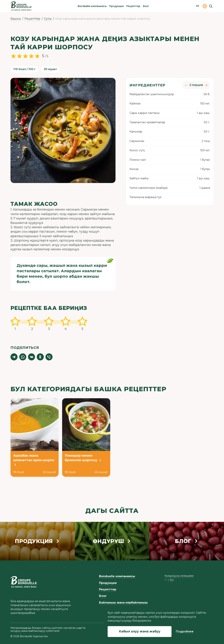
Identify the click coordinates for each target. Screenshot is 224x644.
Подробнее (185, 631)
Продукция (116, 6)
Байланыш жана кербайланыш (123, 603)
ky (166, 580)
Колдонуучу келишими (179, 576)
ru (172, 580)
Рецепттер (133, 6)
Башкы (16, 19)
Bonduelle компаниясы (92, 6)
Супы (48, 19)
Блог (146, 6)
